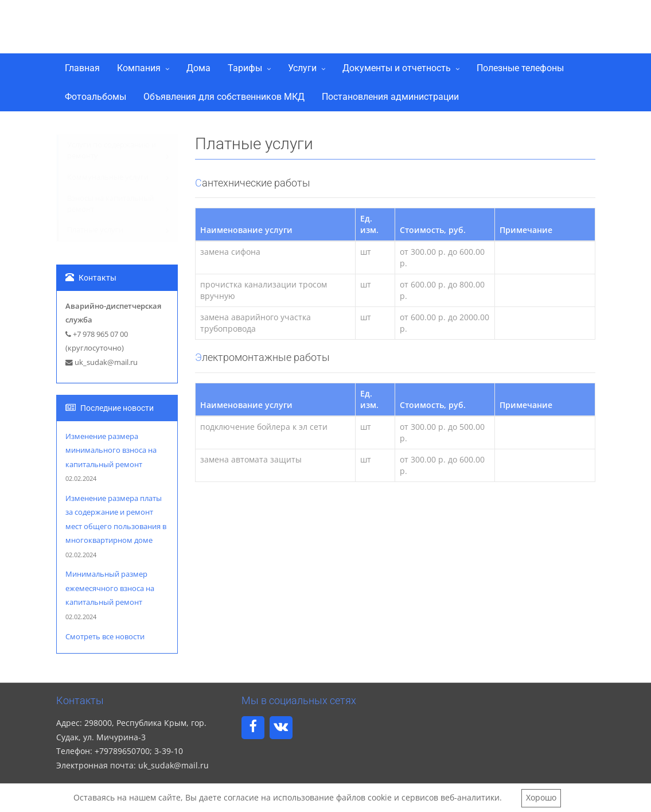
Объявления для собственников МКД (224, 97)
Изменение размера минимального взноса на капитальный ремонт (111, 450)
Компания (139, 68)
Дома (198, 68)
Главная (82, 68)
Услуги (302, 68)
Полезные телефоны (520, 68)
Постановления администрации (390, 97)
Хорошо (541, 797)
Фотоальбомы (95, 97)
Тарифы (245, 68)
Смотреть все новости (105, 637)
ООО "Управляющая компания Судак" (230, 25)
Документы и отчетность (397, 68)
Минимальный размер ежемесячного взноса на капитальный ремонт (110, 588)
